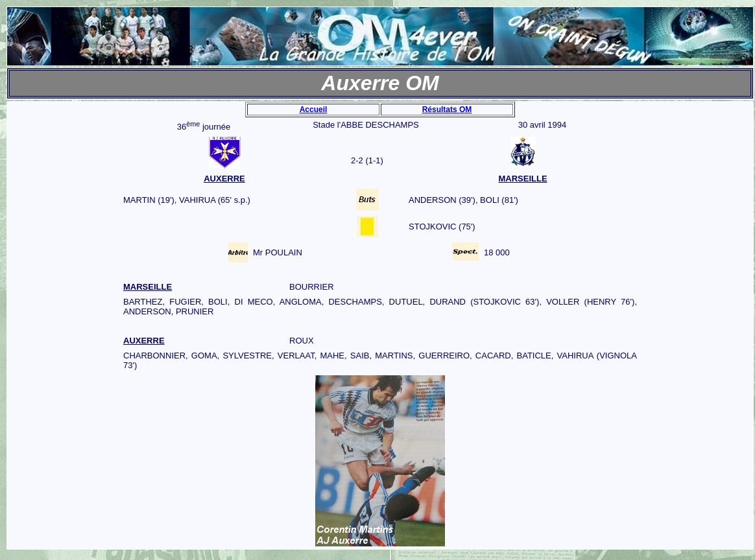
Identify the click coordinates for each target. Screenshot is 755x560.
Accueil (314, 110)
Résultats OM (447, 110)
